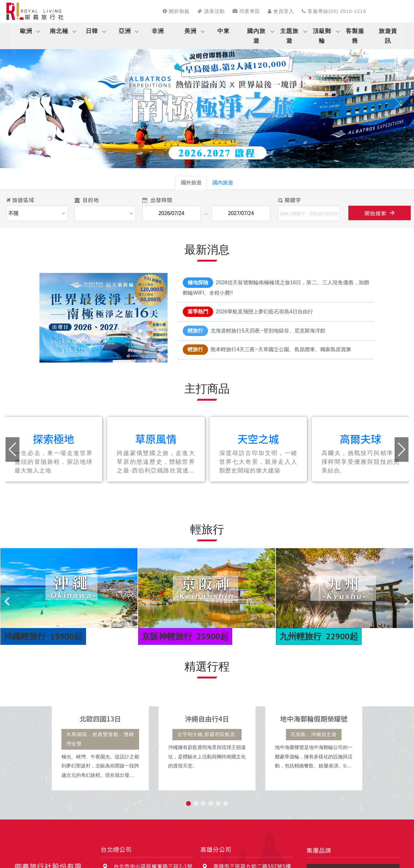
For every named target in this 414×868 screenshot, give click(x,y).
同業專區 (246, 11)
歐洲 (26, 31)
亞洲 (125, 31)
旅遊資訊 (388, 36)
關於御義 (176, 11)
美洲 (191, 31)
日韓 (92, 31)
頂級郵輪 (322, 36)
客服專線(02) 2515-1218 (334, 11)
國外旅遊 (191, 183)
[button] (21, 103)
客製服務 (355, 36)
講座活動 (211, 11)
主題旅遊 (289, 36)
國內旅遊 (256, 36)
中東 (223, 31)
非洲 (158, 31)
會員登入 (281, 11)
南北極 (59, 31)
